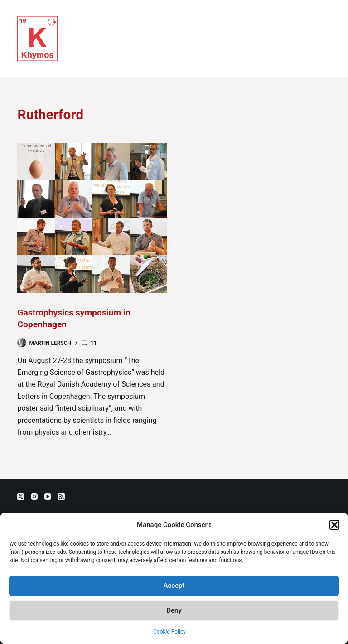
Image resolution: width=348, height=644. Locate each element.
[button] (334, 525)
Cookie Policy (169, 632)
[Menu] (327, 39)
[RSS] (61, 496)
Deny (174, 610)
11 (94, 343)
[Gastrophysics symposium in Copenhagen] (92, 218)
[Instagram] (34, 496)
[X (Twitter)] (21, 496)
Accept (174, 586)
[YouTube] (48, 496)
